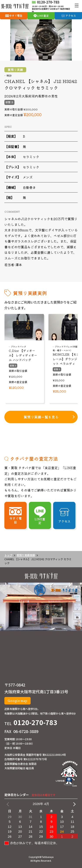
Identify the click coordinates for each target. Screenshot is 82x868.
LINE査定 (43, 15)
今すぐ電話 (16, 15)
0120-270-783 (35, 722)
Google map (17, 701)
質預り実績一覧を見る (41, 417)
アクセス (71, 15)
